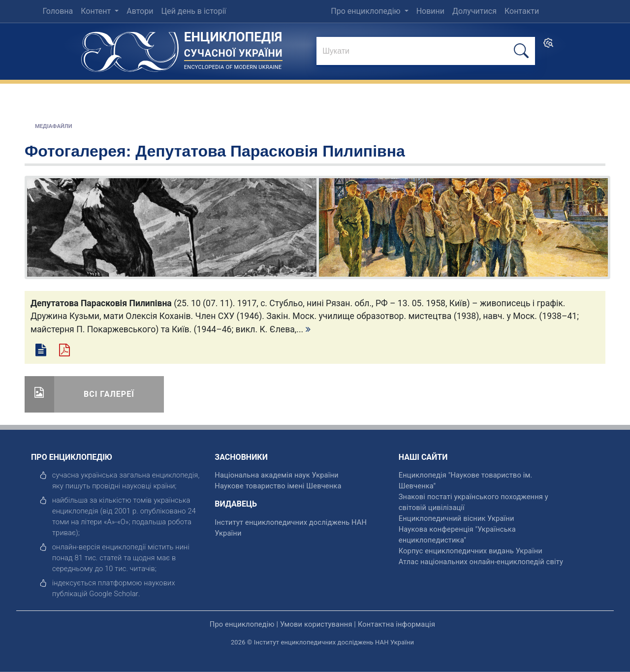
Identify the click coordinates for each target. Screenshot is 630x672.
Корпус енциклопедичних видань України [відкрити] (471, 551)
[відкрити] (114, 594)
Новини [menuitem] (430, 11)
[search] (548, 46)
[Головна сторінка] (130, 48)
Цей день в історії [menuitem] (193, 11)
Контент (97, 11)
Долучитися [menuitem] (474, 11)
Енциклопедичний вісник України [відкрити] (457, 518)
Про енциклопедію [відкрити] (242, 624)
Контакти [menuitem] (522, 11)
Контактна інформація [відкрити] (396, 624)
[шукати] (521, 51)
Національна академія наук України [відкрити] (276, 475)
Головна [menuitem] (58, 11)
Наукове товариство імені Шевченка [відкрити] (278, 486)
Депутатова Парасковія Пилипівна (270, 151)
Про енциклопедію (366, 11)
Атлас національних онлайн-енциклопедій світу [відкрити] (481, 562)
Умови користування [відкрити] (316, 624)
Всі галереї (109, 394)
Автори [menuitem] (140, 11)
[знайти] (426, 52)
